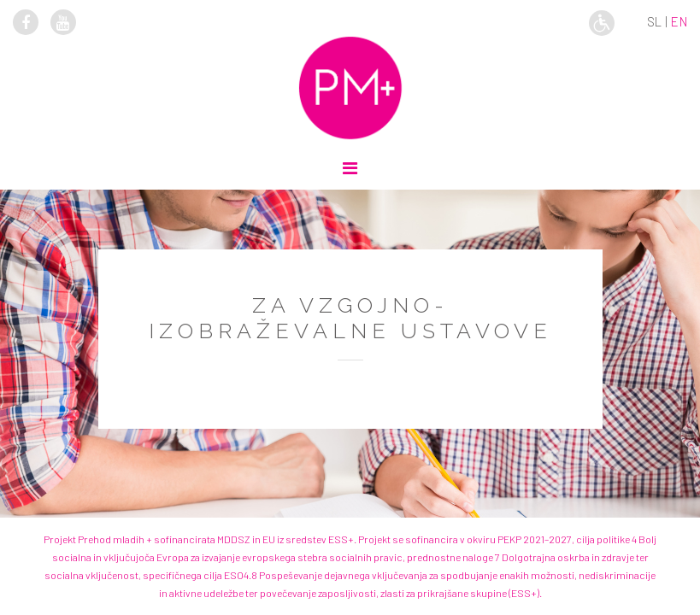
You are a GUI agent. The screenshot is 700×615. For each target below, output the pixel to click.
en (679, 21)
